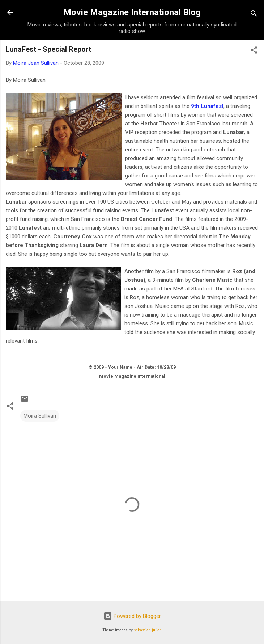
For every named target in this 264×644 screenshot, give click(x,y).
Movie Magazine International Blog (132, 12)
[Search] (254, 15)
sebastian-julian (148, 630)
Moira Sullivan (40, 416)
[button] (254, 51)
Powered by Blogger (132, 616)
